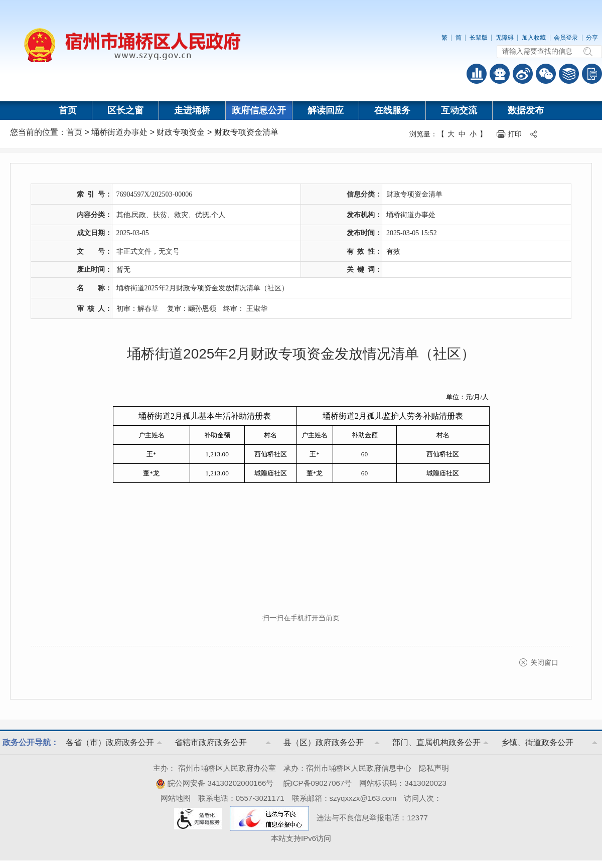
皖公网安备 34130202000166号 (214, 783)
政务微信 (546, 74)
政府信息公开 (259, 110)
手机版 (592, 74)
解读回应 (326, 110)
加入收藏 (534, 38)
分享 (592, 38)
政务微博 (523, 74)
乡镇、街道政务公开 (537, 742)
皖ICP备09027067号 (318, 783)
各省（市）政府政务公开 (110, 742)
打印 (515, 134)
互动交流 (459, 110)
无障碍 (505, 38)
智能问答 (500, 74)
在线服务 (392, 110)
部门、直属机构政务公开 (436, 742)
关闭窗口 (544, 662)
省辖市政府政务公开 (211, 742)
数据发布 (526, 110)
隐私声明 (434, 768)
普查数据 (477, 74)
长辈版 (479, 38)
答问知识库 (569, 74)
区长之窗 (125, 110)
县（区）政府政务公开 (324, 742)
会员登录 (566, 38)
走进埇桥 (192, 110)
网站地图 (176, 798)
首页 (68, 110)
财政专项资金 (181, 132)
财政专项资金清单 (246, 132)
